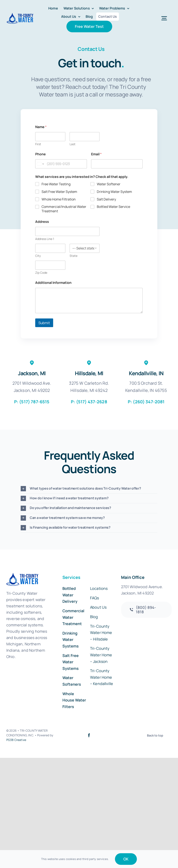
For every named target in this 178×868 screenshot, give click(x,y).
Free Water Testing (56, 184)
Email (96, 154)
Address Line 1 (45, 239)
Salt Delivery (106, 199)
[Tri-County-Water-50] (20, 14)
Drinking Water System (114, 192)
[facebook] (89, 735)
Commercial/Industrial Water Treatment (64, 209)
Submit (44, 323)
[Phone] (61, 164)
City (38, 256)
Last (73, 144)
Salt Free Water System (59, 192)
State (73, 256)
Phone (40, 154)
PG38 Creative (16, 740)
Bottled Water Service (113, 207)
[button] (89, 489)
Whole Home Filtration (59, 199)
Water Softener (109, 184)
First (38, 144)
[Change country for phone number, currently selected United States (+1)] (40, 164)
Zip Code (41, 273)
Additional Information (53, 283)
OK (126, 859)
